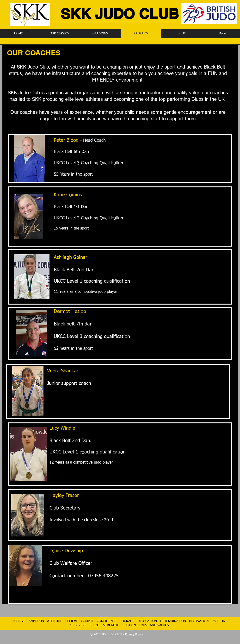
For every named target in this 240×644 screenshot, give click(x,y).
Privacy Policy (134, 635)
